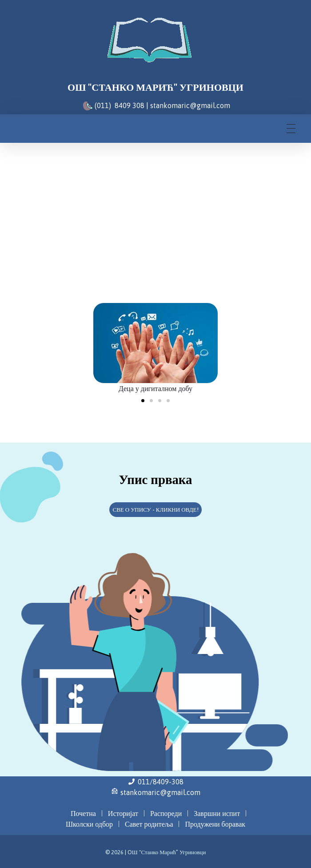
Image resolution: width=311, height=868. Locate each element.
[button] (143, 401)
